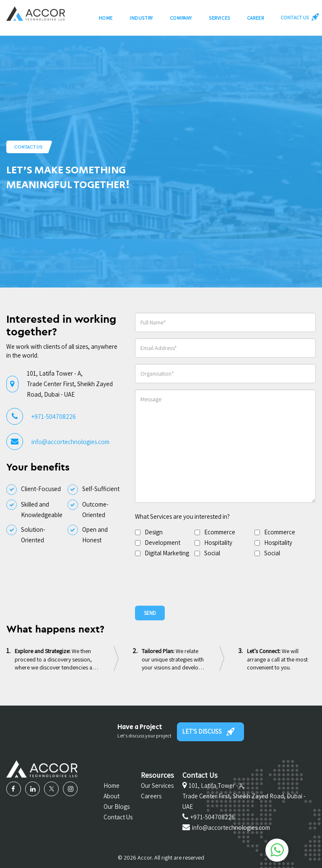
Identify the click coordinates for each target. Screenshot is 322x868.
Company (181, 20)
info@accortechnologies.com (70, 442)
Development (162, 542)
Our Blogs (117, 807)
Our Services (157, 786)
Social (212, 553)
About (112, 796)
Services (219, 20)
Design (154, 532)
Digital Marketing (167, 553)
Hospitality (218, 542)
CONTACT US (298, 19)
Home (106, 20)
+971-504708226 (54, 417)
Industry (141, 20)
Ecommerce (220, 532)
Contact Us (118, 817)
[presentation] (199, 581)
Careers (151, 796)
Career (256, 20)
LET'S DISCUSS (208, 732)
